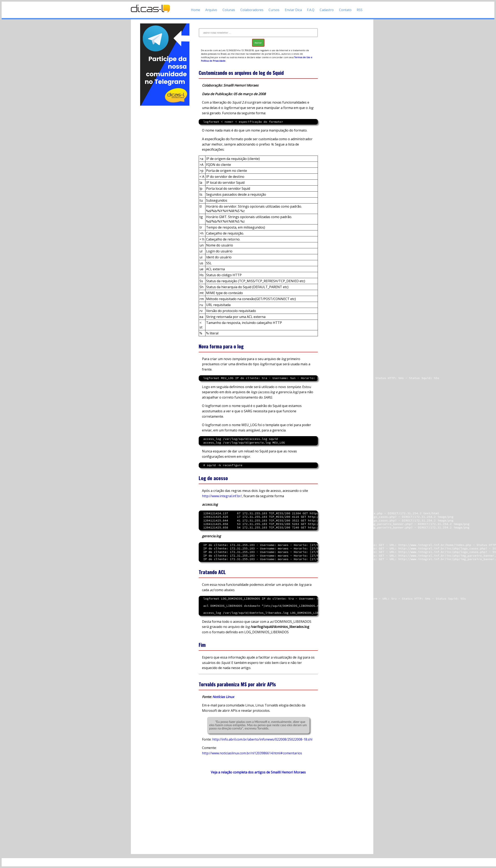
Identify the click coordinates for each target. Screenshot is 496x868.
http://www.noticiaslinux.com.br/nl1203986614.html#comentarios (252, 753)
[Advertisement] (165, 168)
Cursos (274, 10)
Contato (345, 10)
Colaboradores (252, 10)
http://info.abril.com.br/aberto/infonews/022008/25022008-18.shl (262, 739)
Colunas (229, 10)
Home (196, 10)
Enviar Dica (293, 10)
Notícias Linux (223, 697)
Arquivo (211, 10)
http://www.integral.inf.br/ (222, 496)
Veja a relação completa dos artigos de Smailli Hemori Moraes (258, 772)
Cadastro (327, 10)
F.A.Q (311, 10)
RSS (360, 10)
